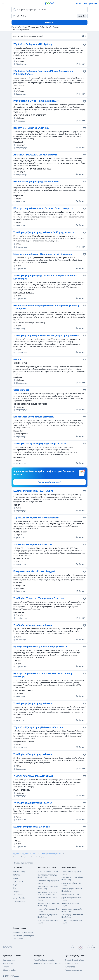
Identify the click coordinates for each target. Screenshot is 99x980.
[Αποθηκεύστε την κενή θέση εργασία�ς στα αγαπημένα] (85, 155)
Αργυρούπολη (19, 881)
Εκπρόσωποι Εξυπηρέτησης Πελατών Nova (36, 182)
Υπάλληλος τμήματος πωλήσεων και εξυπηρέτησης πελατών (46, 335)
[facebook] (74, 947)
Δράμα (16, 878)
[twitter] (87, 947)
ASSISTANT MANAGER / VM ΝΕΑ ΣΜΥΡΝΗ (35, 155)
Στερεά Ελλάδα (19, 901)
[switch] (84, 36)
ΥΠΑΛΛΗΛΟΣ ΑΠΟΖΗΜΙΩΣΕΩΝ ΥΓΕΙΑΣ (33, 776)
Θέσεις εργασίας (9, 970)
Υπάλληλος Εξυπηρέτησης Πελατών (33, 803)
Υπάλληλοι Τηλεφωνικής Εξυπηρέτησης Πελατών (40, 444)
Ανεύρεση (49, 22)
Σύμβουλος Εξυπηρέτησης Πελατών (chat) (36, 518)
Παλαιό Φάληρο (20, 872)
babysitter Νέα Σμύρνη (70, 894)
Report (81, 64)
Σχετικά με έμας (9, 960)
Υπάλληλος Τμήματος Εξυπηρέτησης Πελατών (39, 598)
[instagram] (80, 947)
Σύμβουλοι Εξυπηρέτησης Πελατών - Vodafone (38, 727)
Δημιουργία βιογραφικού (49, 482)
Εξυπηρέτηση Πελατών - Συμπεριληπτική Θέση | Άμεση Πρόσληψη (43, 675)
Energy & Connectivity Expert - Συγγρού (34, 571)
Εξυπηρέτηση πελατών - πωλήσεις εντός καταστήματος (44, 208)
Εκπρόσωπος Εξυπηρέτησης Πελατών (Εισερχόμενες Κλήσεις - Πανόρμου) (46, 307)
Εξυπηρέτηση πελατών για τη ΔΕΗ (32, 827)
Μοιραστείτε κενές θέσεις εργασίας (48, 963)
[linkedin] (94, 947)
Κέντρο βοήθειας (9, 963)
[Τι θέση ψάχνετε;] (49, 10)
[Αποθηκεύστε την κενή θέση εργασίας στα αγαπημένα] (85, 45)
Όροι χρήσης (70, 967)
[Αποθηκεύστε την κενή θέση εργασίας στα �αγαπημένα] (85, 491)
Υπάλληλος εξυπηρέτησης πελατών (33, 625)
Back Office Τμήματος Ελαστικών (31, 128)
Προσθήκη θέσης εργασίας (44, 960)
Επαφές (6, 967)
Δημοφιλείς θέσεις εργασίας (24, 932)
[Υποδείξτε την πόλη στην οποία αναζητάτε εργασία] (49, 16)
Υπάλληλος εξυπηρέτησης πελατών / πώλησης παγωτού (44, 232)
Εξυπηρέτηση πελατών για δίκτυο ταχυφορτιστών (40, 647)
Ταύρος (16, 891)
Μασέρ (17, 359)
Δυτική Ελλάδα (19, 898)
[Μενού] (3, 3)
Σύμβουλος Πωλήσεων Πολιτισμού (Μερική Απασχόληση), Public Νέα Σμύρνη (44, 73)
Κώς (15, 888)
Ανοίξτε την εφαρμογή (87, 3)
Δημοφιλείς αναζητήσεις (25, 863)
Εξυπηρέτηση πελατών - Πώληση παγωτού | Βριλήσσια (43, 254)
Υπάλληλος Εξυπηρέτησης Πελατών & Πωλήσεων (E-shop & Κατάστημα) (45, 277)
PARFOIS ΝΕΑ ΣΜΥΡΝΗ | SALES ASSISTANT (36, 101)
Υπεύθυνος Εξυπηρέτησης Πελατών (33, 545)
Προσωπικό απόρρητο (73, 970)
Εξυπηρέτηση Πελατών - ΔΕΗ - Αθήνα (33, 491)
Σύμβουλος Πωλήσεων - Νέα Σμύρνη (33, 44)
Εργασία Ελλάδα (71, 963)
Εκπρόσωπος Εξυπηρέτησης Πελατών (34, 417)
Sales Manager (21, 390)
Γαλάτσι (16, 875)
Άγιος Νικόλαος (19, 895)
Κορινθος (17, 885)
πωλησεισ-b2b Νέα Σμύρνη (48, 872)
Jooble (17, 976)
